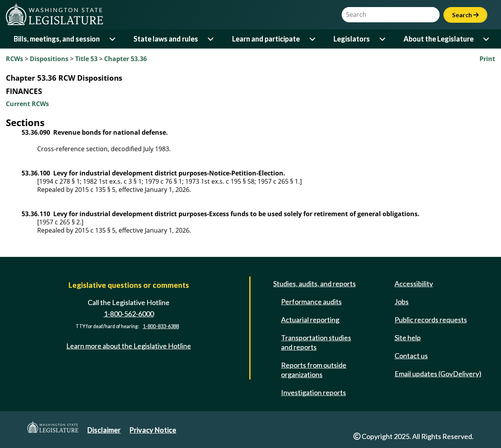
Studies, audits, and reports (314, 284)
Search (465, 15)
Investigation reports (314, 392)
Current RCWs (27, 104)
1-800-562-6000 (129, 314)
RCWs (14, 59)
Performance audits (311, 302)
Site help (408, 338)
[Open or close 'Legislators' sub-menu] (383, 39)
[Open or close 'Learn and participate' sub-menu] (313, 39)
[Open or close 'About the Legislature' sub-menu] (487, 39)
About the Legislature (439, 39)
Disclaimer (104, 430)
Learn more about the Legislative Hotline (129, 346)
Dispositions (49, 59)
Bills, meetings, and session (57, 39)
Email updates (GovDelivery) (438, 374)
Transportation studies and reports (316, 342)
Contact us (411, 356)
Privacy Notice (153, 430)
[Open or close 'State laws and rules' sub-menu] (211, 39)
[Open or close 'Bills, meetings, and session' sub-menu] (113, 39)
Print (487, 59)
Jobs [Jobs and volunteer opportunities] (402, 302)
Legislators (352, 39)
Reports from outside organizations (314, 370)
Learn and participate (266, 39)
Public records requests (431, 320)
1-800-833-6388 (161, 326)
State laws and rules (166, 39)
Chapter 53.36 (125, 59)
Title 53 (86, 59)
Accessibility (414, 284)
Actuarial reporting (310, 320)
